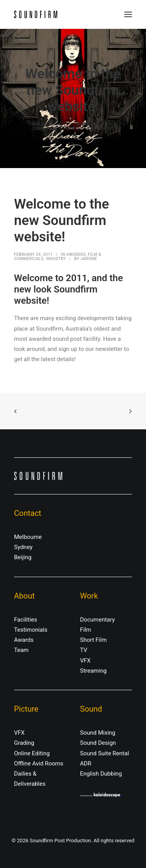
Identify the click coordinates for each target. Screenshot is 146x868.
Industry (74, 128)
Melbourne (28, 537)
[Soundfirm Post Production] (36, 14)
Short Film (94, 640)
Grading (24, 743)
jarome (106, 128)
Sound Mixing (98, 733)
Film (86, 630)
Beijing (23, 557)
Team (21, 650)
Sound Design (98, 743)
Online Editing (32, 753)
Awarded (91, 124)
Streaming (93, 671)
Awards (24, 640)
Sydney (23, 547)
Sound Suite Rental (105, 753)
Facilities (26, 620)
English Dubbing (101, 774)
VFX (85, 661)
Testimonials (31, 630)
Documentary (98, 620)
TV (84, 650)
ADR (86, 763)
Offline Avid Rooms (39, 763)
